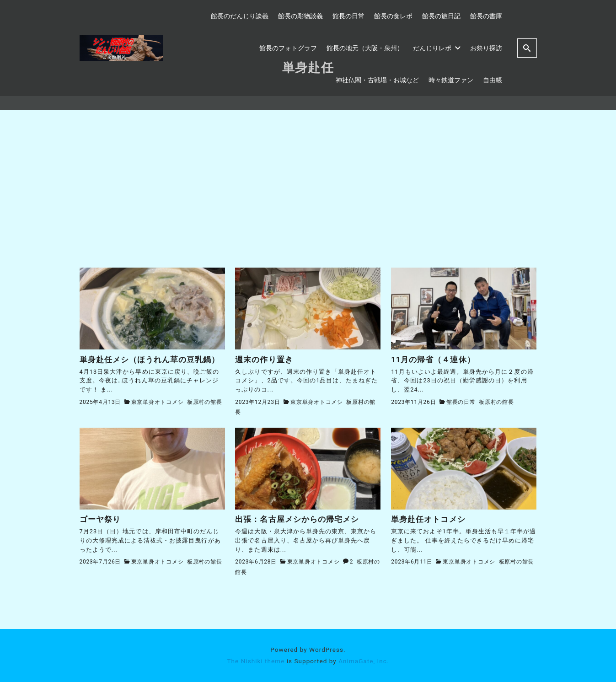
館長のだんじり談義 (240, 16)
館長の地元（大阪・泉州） (365, 48)
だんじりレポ (437, 48)
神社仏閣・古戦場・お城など (377, 80)
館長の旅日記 (441, 16)
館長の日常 (348, 16)
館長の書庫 (486, 16)
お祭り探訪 (486, 48)
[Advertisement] (308, 199)
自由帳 (493, 80)
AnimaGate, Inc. (364, 661)
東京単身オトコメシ (158, 402)
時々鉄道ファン (451, 80)
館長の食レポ (393, 16)
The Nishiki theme (256, 661)
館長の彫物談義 (300, 16)
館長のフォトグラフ (288, 48)
